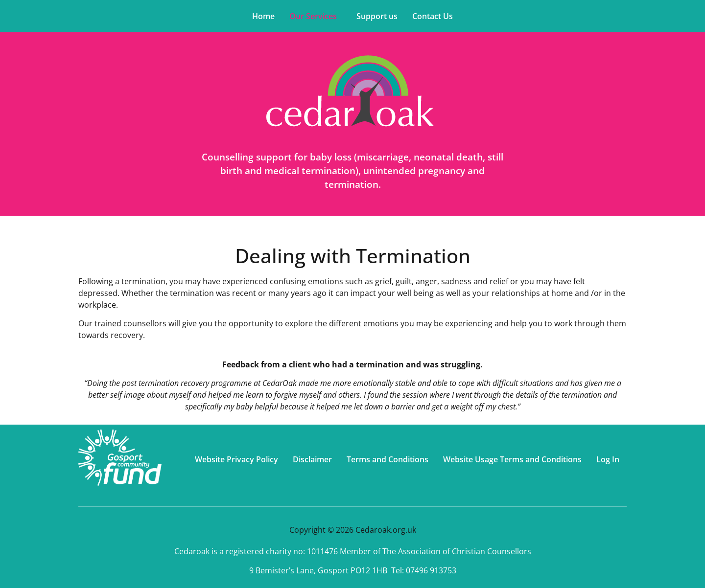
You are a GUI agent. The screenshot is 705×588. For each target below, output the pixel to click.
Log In (608, 459)
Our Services (313, 16)
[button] (316, 16)
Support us (377, 16)
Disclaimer (312, 459)
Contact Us (433, 16)
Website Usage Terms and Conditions (512, 459)
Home (263, 16)
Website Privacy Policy (236, 459)
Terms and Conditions (388, 459)
